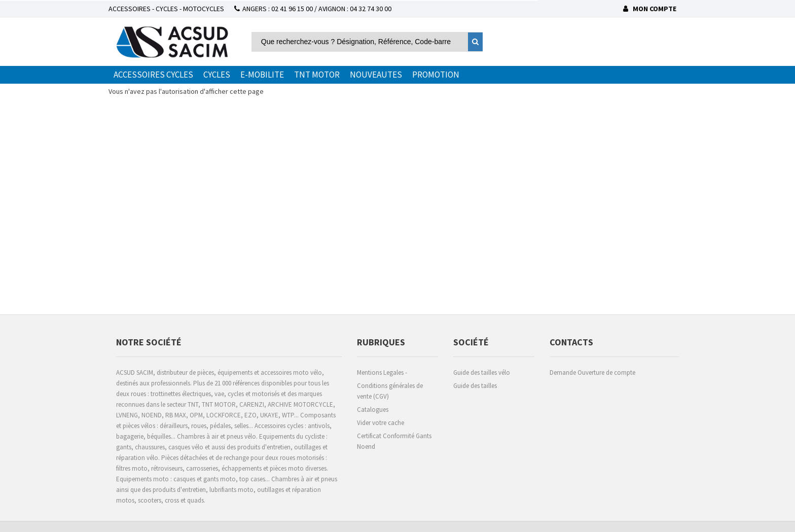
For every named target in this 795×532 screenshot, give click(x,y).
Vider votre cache (381, 423)
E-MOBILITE (262, 75)
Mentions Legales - (382, 373)
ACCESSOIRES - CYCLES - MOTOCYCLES (166, 9)
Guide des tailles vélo (482, 373)
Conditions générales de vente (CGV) (390, 391)
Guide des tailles (475, 386)
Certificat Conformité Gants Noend (394, 441)
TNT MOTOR (317, 75)
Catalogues (373, 410)
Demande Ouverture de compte (592, 373)
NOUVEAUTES (376, 75)
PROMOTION (436, 75)
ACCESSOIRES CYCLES (153, 75)
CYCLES (217, 75)
